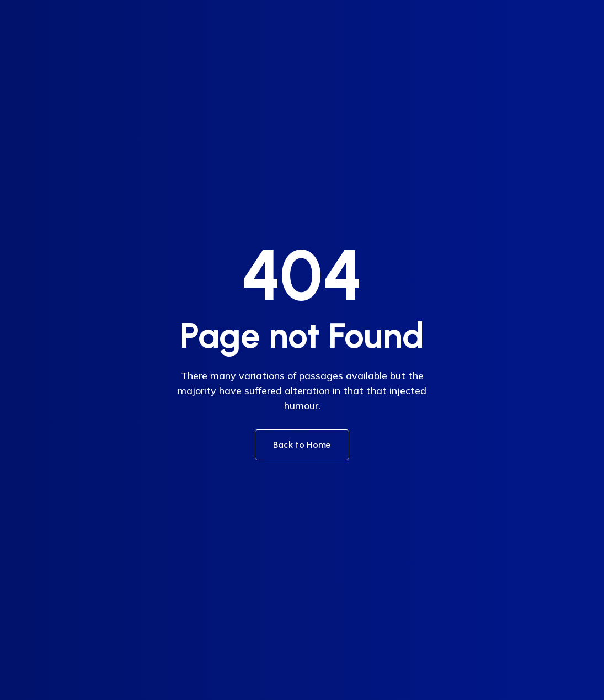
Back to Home (302, 445)
